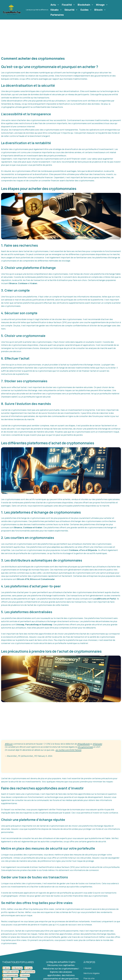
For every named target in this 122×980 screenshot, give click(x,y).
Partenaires (57, 15)
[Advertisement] (61, 36)
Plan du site (89, 978)
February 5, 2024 (45, 756)
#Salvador (97, 744)
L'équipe (87, 968)
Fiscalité (69, 5)
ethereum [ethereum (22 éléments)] (26, 975)
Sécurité (71, 10)
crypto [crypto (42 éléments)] (29, 968)
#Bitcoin (9, 744)
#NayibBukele (83, 744)
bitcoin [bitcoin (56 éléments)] (7, 968)
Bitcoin (100, 10)
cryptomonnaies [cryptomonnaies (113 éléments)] (11, 975)
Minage (102, 5)
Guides (86, 10)
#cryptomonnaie (85, 747)
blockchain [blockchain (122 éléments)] (18, 968)
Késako (57, 10)
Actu (55, 5)
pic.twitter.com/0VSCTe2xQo (68, 750)
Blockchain (86, 5)
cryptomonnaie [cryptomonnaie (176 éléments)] (29, 972)
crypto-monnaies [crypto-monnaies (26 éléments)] (12, 972)
